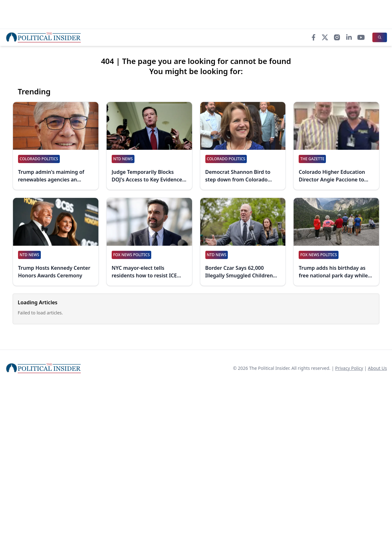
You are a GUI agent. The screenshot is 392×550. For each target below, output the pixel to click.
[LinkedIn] (349, 37)
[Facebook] (314, 37)
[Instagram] (337, 37)
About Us (377, 368)
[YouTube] (361, 37)
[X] (325, 37)
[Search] (380, 37)
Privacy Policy (349, 368)
